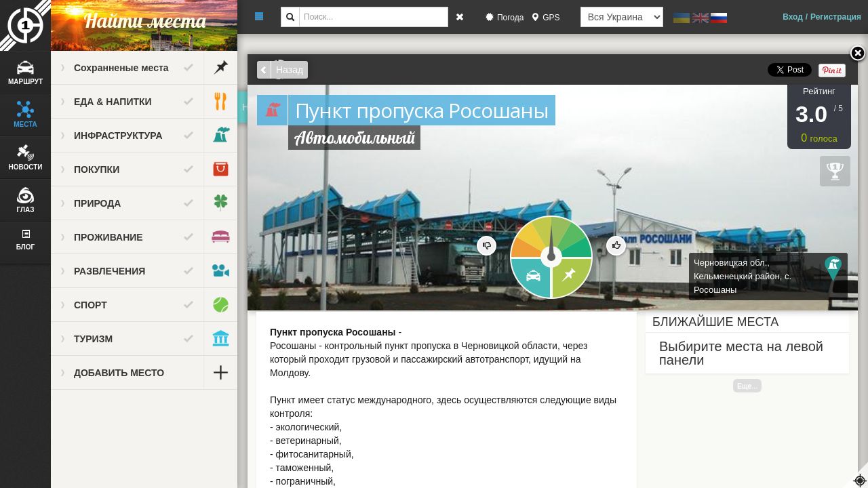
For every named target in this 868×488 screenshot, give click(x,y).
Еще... (747, 386)
